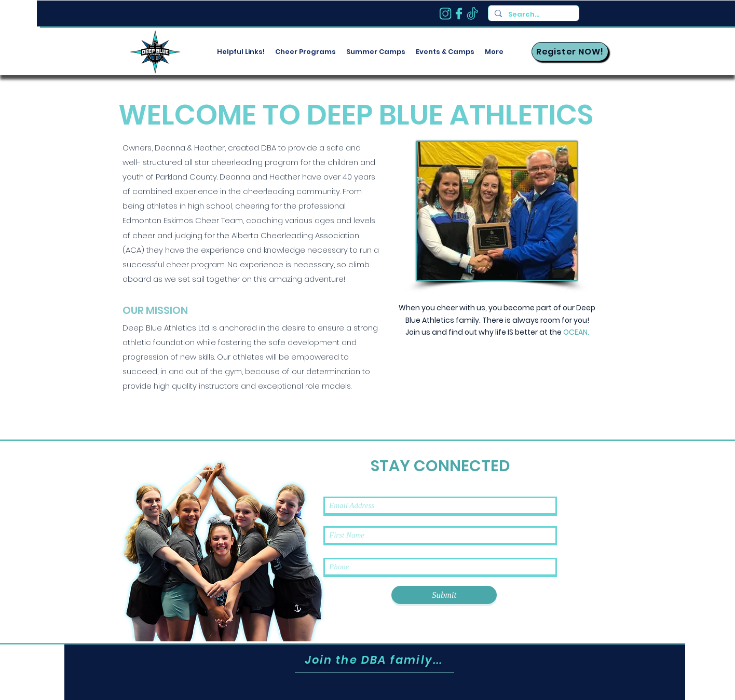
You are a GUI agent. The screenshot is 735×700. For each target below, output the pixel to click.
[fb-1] (459, 13)
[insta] (445, 13)
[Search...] (533, 15)
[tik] (472, 13)
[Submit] (444, 595)
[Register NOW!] (570, 52)
